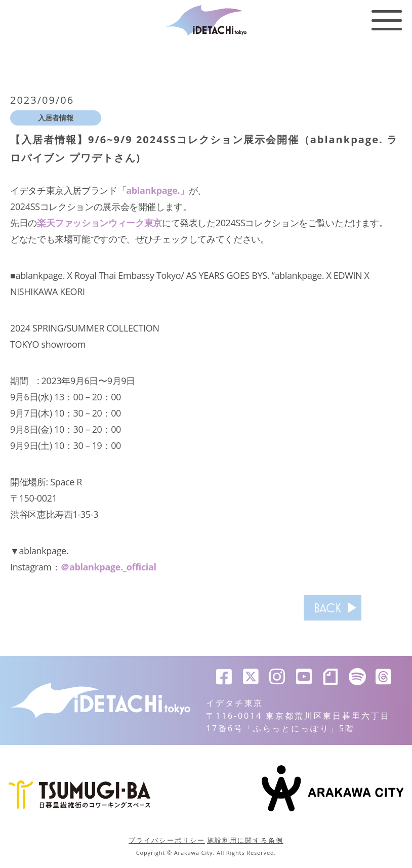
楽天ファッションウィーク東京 (99, 223)
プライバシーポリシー (167, 840)
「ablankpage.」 (153, 190)
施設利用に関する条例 (245, 840)
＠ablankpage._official (108, 567)
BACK (327, 608)
